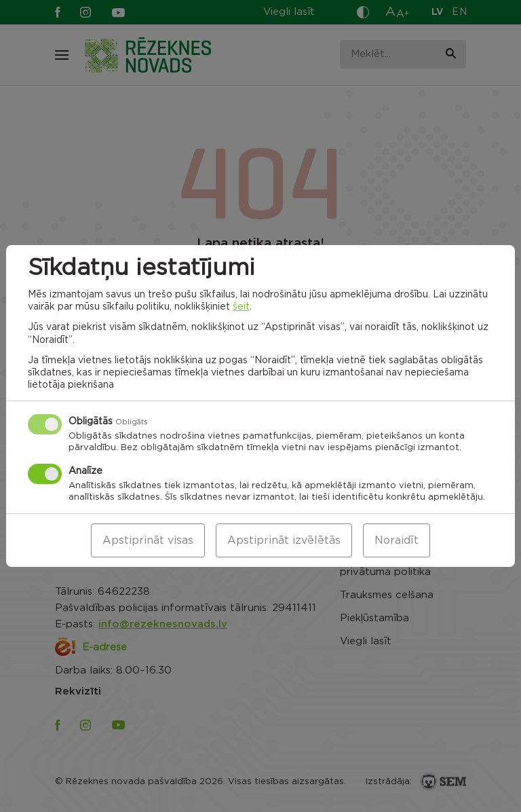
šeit (241, 307)
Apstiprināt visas (148, 540)
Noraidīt (397, 540)
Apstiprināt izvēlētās (284, 540)
